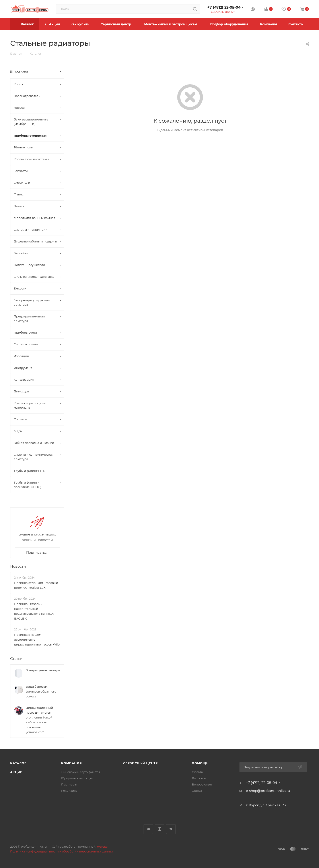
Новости (18, 566)
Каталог (18, 763)
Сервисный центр (140, 763)
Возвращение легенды (43, 670)
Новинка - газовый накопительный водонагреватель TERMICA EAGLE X (34, 611)
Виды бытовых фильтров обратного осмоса (41, 691)
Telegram (171, 829)
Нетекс (102, 846)
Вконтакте (148, 829)
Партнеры (69, 784)
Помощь (200, 763)
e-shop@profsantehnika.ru (268, 791)
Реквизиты (69, 791)
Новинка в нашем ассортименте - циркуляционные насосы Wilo (37, 640)
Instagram (160, 829)
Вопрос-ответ (202, 784)
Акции (17, 772)
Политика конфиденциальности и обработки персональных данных (62, 851)
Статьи (16, 659)
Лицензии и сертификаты (81, 772)
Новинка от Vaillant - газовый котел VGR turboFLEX (36, 585)
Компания (71, 763)
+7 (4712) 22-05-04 (224, 7)
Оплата (197, 772)
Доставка (199, 778)
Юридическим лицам (77, 778)
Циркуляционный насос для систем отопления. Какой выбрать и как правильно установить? (39, 720)
